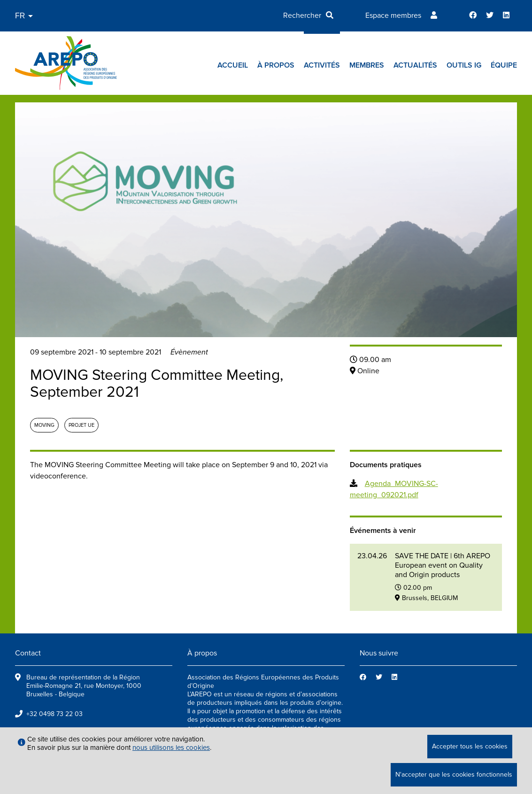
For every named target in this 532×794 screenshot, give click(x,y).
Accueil (233, 65)
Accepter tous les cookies (470, 746)
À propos (276, 65)
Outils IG (464, 65)
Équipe (504, 65)
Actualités (415, 65)
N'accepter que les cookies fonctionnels (454, 775)
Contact (28, 653)
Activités (322, 65)
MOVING (44, 425)
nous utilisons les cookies (171, 748)
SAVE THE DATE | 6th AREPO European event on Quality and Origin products (443, 565)
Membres (367, 65)
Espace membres (393, 15)
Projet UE (81, 425)
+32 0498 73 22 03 (54, 714)
